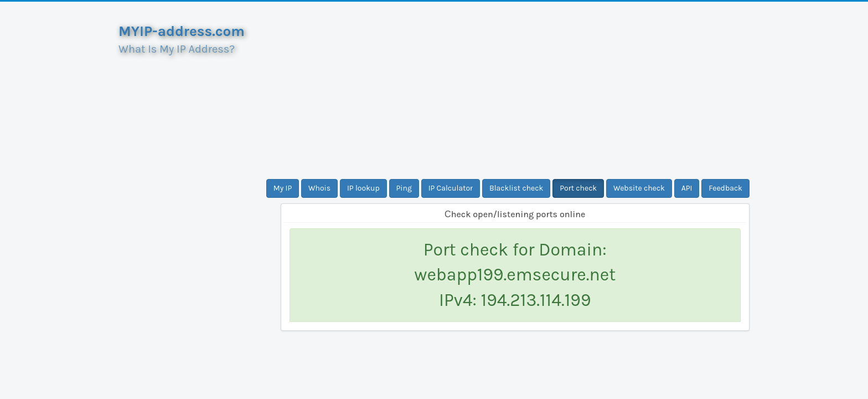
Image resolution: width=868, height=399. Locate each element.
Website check (639, 188)
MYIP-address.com (182, 31)
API (687, 188)
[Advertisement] (515, 90)
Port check (578, 188)
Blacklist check (516, 188)
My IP (283, 188)
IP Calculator (451, 188)
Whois (319, 188)
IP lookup (363, 188)
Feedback (725, 188)
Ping (404, 188)
